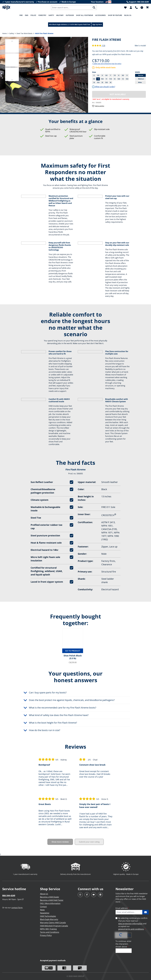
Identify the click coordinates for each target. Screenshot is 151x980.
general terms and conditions (131, 929)
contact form (17, 908)
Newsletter (45, 913)
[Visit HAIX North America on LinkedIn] (100, 895)
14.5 (98, 82)
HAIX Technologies (48, 916)
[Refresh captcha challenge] (129, 935)
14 (95, 82)
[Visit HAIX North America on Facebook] (87, 895)
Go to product (73, 651)
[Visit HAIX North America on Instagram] (80, 895)
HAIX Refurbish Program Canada (54, 926)
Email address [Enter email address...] (122, 908)
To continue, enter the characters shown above (123, 944)
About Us (44, 894)
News (42, 910)
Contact (43, 907)
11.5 (111, 79)
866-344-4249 (9, 895)
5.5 (98, 75)
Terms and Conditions (50, 932)
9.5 (95, 79)
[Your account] (131, 8)
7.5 (115, 75)
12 (115, 79)
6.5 (107, 75)
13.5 (127, 79)
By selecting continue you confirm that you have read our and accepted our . (133, 924)
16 (111, 82)
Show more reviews (60, 842)
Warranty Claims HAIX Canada (53, 923)
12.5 (119, 79)
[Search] (94, 8)
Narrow (142, 75)
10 (99, 79)
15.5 (106, 82)
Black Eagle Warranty (49, 919)
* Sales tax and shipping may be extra (107, 64)
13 (123, 79)
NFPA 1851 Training (48, 929)
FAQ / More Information (50, 903)
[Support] (136, 8)
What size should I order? (104, 87)
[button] (12, 41)
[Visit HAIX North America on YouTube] (94, 895)
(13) (99, 46)
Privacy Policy (46, 935)
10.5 (103, 79)
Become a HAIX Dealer (50, 897)
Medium (142, 79)
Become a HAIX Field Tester (52, 900)
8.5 (123, 75)
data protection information (130, 924)
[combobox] (71, 8)
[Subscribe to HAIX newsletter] (146, 912)
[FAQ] (142, 8)
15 (102, 82)
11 (107, 79)
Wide (142, 82)
